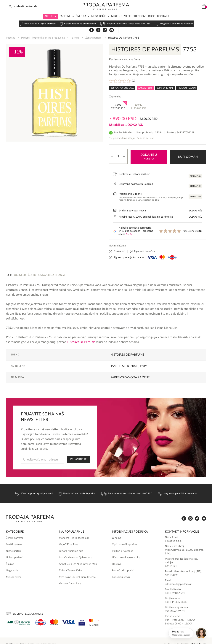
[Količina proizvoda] (118, 150)
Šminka (81, 22)
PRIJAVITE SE (78, 452)
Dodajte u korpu (149, 150)
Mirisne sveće (121, 22)
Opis (10, 268)
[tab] (10, 268)
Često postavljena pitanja (46, 268)
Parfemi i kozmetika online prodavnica (43, 31)
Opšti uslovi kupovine (124, 537)
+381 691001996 (175, 586)
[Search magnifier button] (10, 12)
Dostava (117, 557)
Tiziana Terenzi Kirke (70, 563)
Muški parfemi (14, 537)
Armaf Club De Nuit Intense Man (78, 557)
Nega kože (99, 22)
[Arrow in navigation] (54, 23)
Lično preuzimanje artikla (126, 550)
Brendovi (139, 22)
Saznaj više (195, 203)
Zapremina (115, 90)
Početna (11, 31)
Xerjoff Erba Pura (69, 537)
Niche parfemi (14, 544)
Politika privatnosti (123, 544)
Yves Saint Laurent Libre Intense (77, 570)
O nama (117, 531)
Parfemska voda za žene (130, 370)
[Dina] (41, 615)
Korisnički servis (121, 570)
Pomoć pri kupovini (123, 563)
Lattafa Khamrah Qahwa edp (76, 550)
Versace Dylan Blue (70, 576)
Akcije (49, 22)
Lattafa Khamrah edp (71, 544)
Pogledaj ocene (192, 224)
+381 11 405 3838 (176, 595)
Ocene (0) (20, 268)
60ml (134, 359)
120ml (144, 359)
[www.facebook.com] (166, 13)
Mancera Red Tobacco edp (74, 531)
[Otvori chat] (188, 633)
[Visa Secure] (82, 615)
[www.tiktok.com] (179, 13)
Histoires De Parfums (81, 335)
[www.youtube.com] (186, 12)
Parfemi (65, 22)
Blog (152, 22)
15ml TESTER (120, 359)
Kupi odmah (188, 150)
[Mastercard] (54, 615)
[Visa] (68, 615)
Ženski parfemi (94, 31)
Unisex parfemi (15, 550)
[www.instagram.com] (173, 13)
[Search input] (32, 12)
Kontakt (163, 22)
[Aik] (19, 615)
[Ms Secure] (94, 615)
